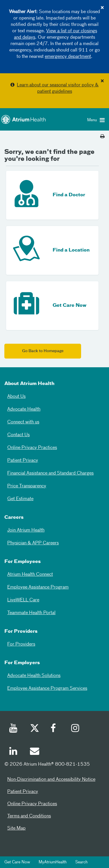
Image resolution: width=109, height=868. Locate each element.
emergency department (68, 57)
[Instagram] (76, 729)
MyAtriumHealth (53, 862)
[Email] (34, 752)
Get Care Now (17, 862)
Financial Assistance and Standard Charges (50, 473)
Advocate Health (24, 409)
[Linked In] (14, 752)
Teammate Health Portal (31, 613)
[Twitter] (34, 729)
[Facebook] (55, 729)
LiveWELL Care (23, 600)
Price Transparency (27, 486)
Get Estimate (20, 499)
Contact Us (18, 435)
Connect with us (23, 422)
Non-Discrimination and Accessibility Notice (51, 780)
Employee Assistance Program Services (47, 689)
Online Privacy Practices (32, 448)
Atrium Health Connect (30, 575)
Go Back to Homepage (43, 351)
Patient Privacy (23, 461)
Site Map (16, 828)
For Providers (21, 644)
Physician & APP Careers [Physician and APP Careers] (33, 543)
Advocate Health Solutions (34, 676)
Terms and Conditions (29, 816)
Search (81, 862)
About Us (16, 397)
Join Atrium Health (26, 530)
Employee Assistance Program (38, 587)
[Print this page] (102, 137)
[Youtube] (14, 729)
